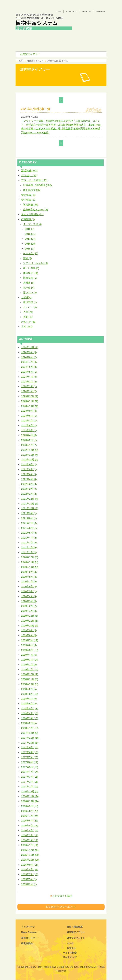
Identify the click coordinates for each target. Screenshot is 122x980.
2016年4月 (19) (30, 830)
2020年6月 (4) (29, 586)
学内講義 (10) (29, 200)
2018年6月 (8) (29, 704)
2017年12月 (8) (30, 733)
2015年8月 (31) (30, 869)
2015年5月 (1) (29, 879)
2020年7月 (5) (29, 582)
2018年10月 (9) (30, 684)
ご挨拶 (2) (27, 297)
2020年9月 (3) (29, 572)
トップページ (28, 927)
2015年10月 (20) (30, 860)
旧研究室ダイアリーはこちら (61, 907)
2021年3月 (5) (29, 543)
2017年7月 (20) (30, 757)
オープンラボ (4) (32, 224)
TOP (21, 61)
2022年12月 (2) (30, 450)
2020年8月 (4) (29, 577)
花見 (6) (27, 258)
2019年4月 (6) (29, 655)
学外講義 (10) (29, 195)
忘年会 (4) (29, 288)
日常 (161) (27, 327)
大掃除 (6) (29, 283)
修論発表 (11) (31, 273)
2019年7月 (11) (30, 640)
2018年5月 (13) (30, 708)
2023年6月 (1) (29, 425)
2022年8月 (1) (29, 469)
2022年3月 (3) (29, 484)
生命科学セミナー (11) (36, 209)
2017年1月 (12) (30, 787)
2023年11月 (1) (30, 401)
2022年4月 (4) (29, 479)
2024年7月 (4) (29, 362)
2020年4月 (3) (29, 596)
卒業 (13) (28, 317)
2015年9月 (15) (30, 865)
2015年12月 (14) (30, 850)
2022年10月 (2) (30, 460)
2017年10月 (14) (30, 743)
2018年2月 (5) (29, 723)
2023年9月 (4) (29, 411)
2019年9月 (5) (29, 630)
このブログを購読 (62, 896)
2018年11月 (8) (30, 679)
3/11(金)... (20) (29, 175)
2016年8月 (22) (30, 811)
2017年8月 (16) (30, 752)
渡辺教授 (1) (30, 302)
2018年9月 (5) (29, 689)
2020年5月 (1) (29, 591)
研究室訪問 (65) (32, 190)
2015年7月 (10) (30, 874)
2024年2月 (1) (29, 386)
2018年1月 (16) (30, 728)
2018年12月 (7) (30, 674)
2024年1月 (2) (29, 391)
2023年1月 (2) (29, 445)
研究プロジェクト (84, 46)
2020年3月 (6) (29, 601)
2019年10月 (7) (30, 626)
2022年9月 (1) (29, 464)
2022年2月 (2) (29, 489)
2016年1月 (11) (30, 845)
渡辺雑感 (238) (29, 171)
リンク (70, 943)
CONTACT (72, 11)
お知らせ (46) (29, 322)
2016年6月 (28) (30, 821)
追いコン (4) (30, 293)
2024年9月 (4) (29, 352)
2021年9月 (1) (29, 513)
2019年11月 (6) (30, 621)
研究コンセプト (84, 34)
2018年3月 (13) (30, 718)
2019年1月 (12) (30, 670)
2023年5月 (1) (29, 430)
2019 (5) (30, 229)
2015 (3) (30, 249)
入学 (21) (28, 312)
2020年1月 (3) (29, 611)
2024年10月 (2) (30, 347)
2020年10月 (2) (30, 567)
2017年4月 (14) (30, 772)
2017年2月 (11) (30, 782)
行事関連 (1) (28, 219)
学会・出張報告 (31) (32, 214)
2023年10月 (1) (30, 406)
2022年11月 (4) (30, 455)
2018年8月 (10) (30, 694)
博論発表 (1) (30, 278)
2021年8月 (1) (29, 518)
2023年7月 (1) (29, 421)
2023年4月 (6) (29, 435)
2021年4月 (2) (29, 538)
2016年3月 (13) (30, 835)
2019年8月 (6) (29, 635)
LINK (59, 11)
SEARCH (86, 11)
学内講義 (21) (31, 205)
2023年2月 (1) (29, 440)
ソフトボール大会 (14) (36, 263)
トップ (38, 34)
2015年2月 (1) (29, 884)
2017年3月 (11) (30, 777)
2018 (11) (30, 234)
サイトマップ (70, 957)
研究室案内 (38, 40)
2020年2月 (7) (29, 606)
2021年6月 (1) (29, 528)
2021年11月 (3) (30, 504)
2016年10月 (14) (30, 801)
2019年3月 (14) (30, 660)
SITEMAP (101, 11)
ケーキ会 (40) (31, 253)
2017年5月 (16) (30, 767)
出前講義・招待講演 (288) (37, 185)
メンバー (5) (30, 307)
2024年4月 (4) (29, 377)
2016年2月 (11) (30, 840)
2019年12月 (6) (30, 616)
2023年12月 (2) (30, 396)
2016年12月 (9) (30, 792)
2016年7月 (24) (30, 816)
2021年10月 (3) (30, 508)
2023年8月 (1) (29, 416)
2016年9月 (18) (30, 806)
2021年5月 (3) (29, 533)
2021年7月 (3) (29, 523)
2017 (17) (30, 239)
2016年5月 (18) (30, 826)
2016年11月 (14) (30, 796)
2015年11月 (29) (30, 855)
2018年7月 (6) (29, 699)
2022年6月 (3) (29, 474)
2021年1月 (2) (29, 552)
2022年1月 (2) (29, 494)
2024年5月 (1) (29, 372)
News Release (29, 932)
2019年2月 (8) (29, 665)
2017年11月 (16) (30, 738)
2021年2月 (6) (29, 548)
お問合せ (71, 948)
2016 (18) (30, 244)
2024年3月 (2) (29, 382)
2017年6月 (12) (30, 762)
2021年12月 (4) (30, 499)
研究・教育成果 (84, 40)
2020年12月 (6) (30, 557)
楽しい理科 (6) (31, 268)
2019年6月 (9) (29, 645)
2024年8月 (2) (29, 357)
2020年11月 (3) (30, 562)
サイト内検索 (70, 953)
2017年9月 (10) (30, 747)
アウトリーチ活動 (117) (34, 180)
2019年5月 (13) (30, 650)
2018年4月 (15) (30, 713)
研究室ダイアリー (38, 46)
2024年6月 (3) (29, 367)
